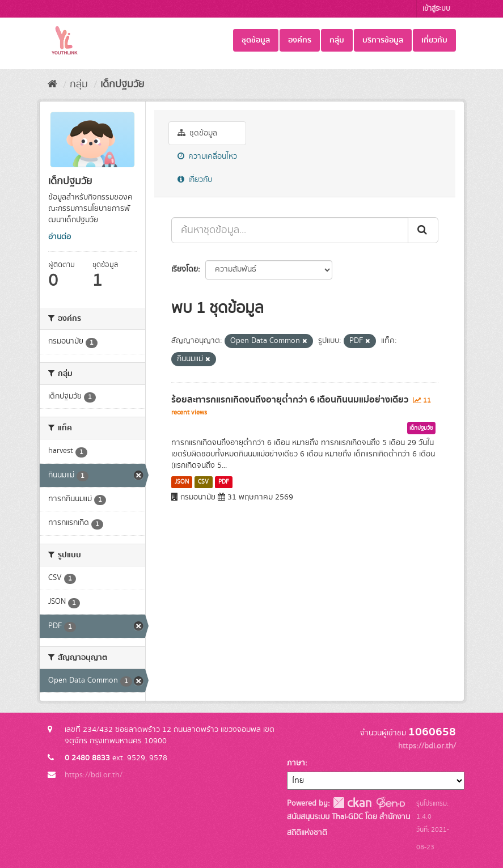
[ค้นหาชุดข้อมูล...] (290, 230)
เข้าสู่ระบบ (436, 9)
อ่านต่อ (60, 237)
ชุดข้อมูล (256, 40)
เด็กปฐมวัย (122, 84)
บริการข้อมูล (383, 40)
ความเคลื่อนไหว (207, 156)
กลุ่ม (337, 40)
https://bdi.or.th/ (94, 775)
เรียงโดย (185, 269)
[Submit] (423, 230)
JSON (182, 482)
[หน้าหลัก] (52, 84)
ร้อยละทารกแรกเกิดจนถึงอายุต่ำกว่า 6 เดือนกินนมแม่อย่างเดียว (290, 400)
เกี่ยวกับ (434, 40)
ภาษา (296, 763)
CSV (203, 482)
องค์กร (300, 40)
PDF (224, 482)
